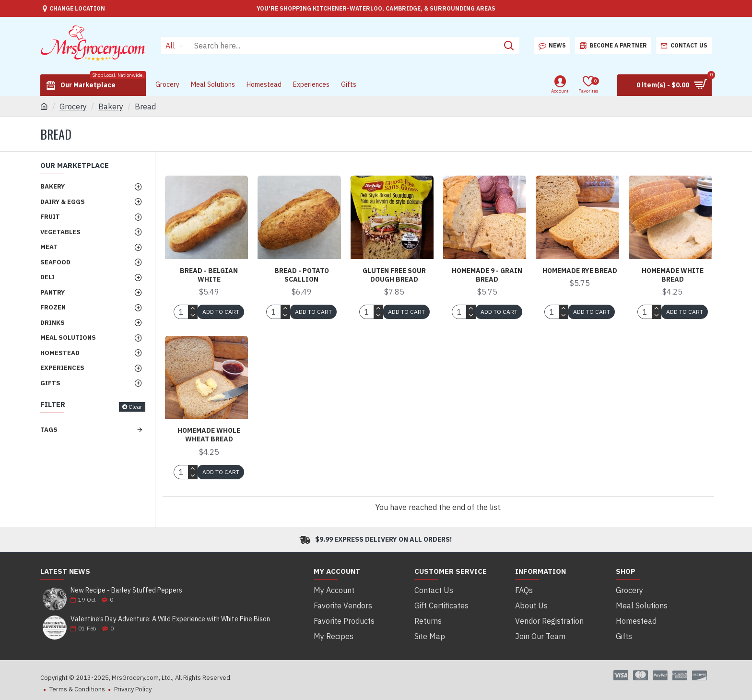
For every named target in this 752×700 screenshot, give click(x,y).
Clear (135, 407)
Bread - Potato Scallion (302, 275)
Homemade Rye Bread (580, 271)
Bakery (111, 107)
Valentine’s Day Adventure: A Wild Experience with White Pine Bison (170, 619)
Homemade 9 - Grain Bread (487, 275)
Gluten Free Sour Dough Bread (394, 275)
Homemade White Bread (673, 275)
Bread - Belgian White (209, 275)
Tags (49, 430)
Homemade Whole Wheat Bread (209, 435)
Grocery (73, 107)
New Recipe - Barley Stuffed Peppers (126, 590)
